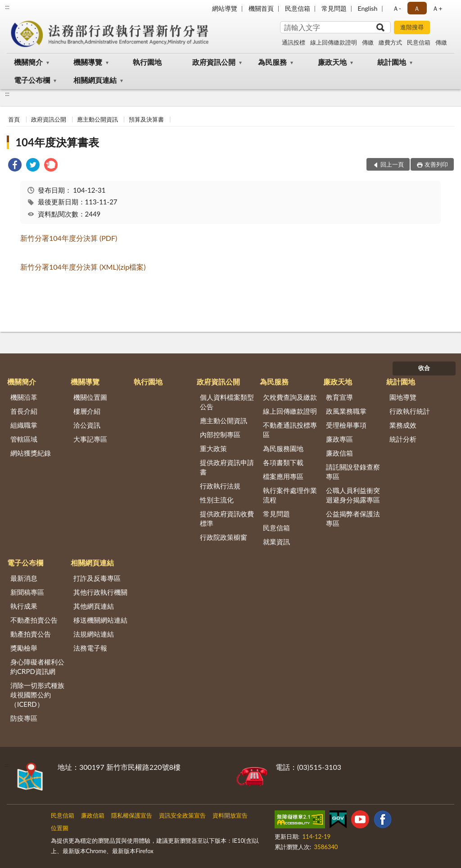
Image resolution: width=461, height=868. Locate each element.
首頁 (14, 119)
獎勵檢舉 (24, 648)
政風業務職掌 (346, 411)
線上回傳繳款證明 (334, 42)
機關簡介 (28, 62)
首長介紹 (24, 411)
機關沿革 (24, 397)
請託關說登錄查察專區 (353, 472)
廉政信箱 (339, 453)
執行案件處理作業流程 (290, 495)
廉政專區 (339, 439)
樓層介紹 (87, 411)
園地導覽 (403, 397)
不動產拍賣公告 (34, 620)
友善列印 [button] (436, 164)
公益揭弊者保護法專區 (353, 518)
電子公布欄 (32, 80)
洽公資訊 (87, 425)
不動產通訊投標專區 (290, 430)
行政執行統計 (410, 411)
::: (7, 7)
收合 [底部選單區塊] (424, 368)
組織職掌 (24, 425)
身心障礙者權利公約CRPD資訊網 (37, 667)
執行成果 (24, 606)
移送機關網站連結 (100, 620)
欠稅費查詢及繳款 (290, 397)
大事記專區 (90, 439)
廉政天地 (332, 62)
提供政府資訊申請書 (227, 467)
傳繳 (368, 42)
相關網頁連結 (95, 80)
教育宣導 (339, 397)
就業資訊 (276, 542)
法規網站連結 (94, 634)
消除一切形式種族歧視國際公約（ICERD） (37, 695)
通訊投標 (294, 42)
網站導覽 (225, 8)
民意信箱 (298, 8)
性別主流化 (217, 500)
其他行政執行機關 (100, 592)
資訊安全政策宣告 (182, 815)
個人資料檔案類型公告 (227, 402)
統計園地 (392, 62)
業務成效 (403, 425)
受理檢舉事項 (346, 425)
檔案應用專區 (283, 476)
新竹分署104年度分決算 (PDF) (69, 238)
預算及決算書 (146, 119)
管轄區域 (24, 439)
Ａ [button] (417, 8)
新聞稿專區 (27, 592)
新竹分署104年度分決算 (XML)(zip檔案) (83, 267)
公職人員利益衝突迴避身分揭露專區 (353, 495)
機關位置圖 (90, 397)
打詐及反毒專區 (97, 578)
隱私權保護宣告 (132, 815)
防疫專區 (24, 718)
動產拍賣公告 (31, 634)
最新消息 (24, 578)
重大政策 (213, 448)
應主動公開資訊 (97, 119)
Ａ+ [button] (437, 8)
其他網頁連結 (94, 606)
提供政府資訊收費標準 (227, 518)
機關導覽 (88, 62)
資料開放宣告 (230, 815)
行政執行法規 (220, 486)
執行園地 (147, 62)
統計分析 (403, 439)
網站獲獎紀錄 (31, 453)
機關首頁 (261, 8)
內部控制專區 (220, 434)
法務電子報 (90, 648)
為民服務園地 (283, 448)
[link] (15, 166)
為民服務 (272, 62)
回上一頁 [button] (392, 164)
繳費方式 (390, 42)
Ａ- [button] (397, 8)
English (368, 8)
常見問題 (334, 8)
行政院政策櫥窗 (224, 537)
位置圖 (60, 828)
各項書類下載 (283, 462)
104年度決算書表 (57, 142)
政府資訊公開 (214, 62)
